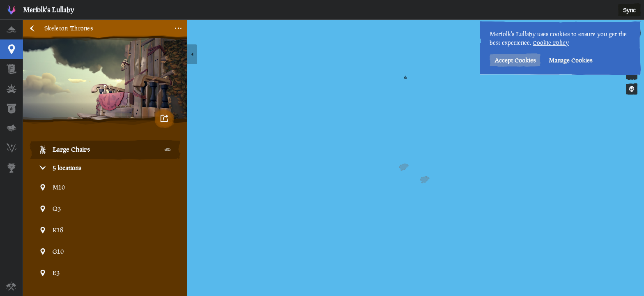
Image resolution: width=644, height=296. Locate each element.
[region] (333, 158)
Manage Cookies (570, 60)
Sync (629, 10)
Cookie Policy (551, 43)
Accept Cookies (515, 60)
